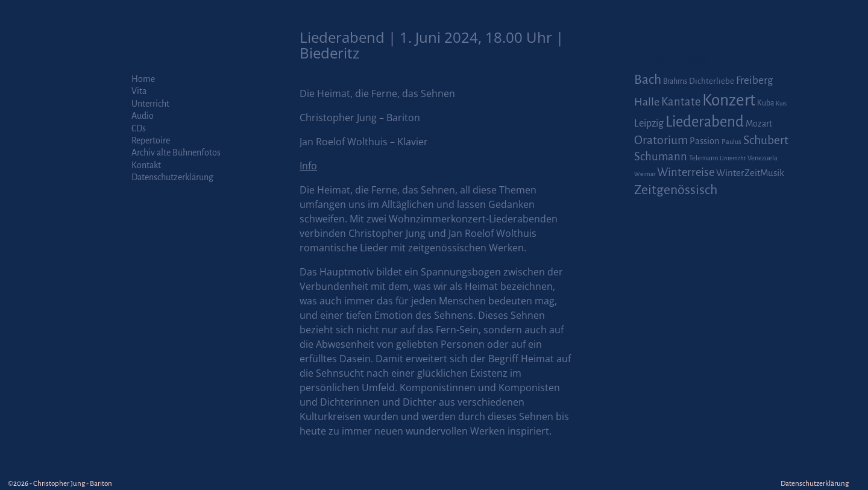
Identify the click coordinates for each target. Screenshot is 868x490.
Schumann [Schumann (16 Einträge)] (661, 157)
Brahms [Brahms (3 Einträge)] (675, 81)
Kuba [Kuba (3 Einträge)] (766, 103)
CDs (139, 128)
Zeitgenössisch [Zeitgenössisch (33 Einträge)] (676, 190)
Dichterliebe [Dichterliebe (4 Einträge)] (712, 81)
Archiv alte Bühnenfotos (176, 152)
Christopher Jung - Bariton (73, 484)
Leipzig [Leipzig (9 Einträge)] (649, 123)
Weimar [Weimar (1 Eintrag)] (645, 174)
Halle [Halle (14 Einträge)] (647, 102)
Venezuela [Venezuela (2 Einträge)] (763, 158)
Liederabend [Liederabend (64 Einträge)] (705, 122)
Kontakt (146, 165)
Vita (139, 91)
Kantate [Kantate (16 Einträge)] (681, 102)
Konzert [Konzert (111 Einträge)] (729, 100)
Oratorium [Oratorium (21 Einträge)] (661, 140)
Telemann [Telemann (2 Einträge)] (703, 158)
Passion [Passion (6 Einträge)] (705, 141)
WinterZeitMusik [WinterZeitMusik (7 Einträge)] (750, 173)
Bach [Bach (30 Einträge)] (648, 80)
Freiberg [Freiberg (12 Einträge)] (754, 80)
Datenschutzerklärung (172, 177)
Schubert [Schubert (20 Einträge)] (766, 140)
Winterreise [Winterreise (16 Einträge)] (686, 172)
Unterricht (150, 104)
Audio (143, 116)
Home (143, 79)
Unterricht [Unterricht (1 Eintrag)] (733, 158)
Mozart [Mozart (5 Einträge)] (759, 124)
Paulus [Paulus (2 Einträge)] (731, 142)
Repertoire (151, 140)
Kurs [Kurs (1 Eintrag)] (781, 103)
